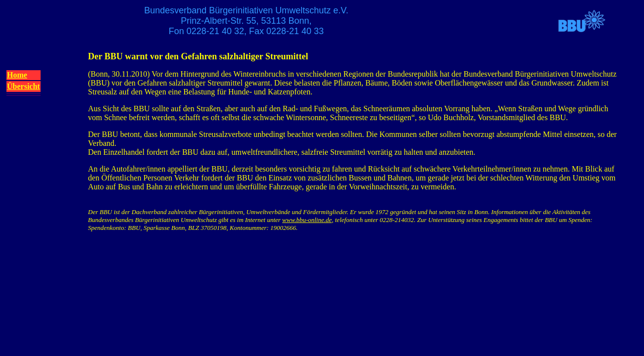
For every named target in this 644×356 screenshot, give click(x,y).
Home (17, 75)
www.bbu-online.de (307, 220)
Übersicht (24, 86)
